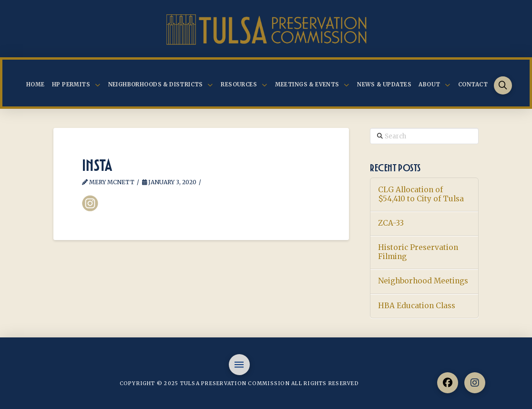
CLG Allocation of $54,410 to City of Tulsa (421, 194)
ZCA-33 (391, 223)
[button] (503, 86)
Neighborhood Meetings (423, 281)
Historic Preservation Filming (418, 252)
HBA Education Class (417, 306)
